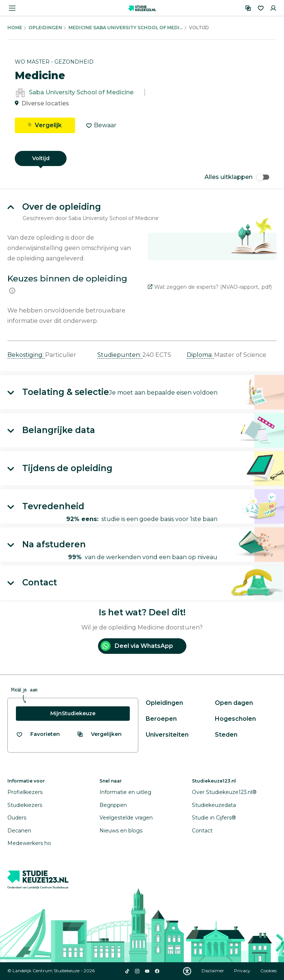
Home (15, 28)
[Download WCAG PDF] (187, 971)
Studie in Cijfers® (214, 818)
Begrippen (113, 805)
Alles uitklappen (237, 177)
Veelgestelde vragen (126, 818)
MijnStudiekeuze (73, 713)
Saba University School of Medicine (81, 92)
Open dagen (234, 703)
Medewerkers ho (29, 843)
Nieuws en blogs (121, 831)
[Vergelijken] (248, 8)
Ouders (17, 818)
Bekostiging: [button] (26, 355)
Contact (202, 831)
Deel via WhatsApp (137, 646)
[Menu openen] (12, 8)
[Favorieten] (261, 8)
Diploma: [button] (200, 355)
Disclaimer (213, 971)
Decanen (19, 831)
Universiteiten (167, 735)
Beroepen (161, 719)
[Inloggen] (273, 8)
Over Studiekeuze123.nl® (224, 792)
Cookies (268, 971)
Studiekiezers (25, 805)
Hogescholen (235, 719)
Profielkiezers (25, 792)
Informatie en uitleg (125, 792)
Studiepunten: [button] (120, 355)
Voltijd (41, 158)
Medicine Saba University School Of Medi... (126, 28)
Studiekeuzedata (214, 805)
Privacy (243, 971)
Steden (226, 735)
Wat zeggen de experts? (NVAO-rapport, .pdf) (210, 287)
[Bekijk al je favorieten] (38, 734)
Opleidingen (45, 28)
